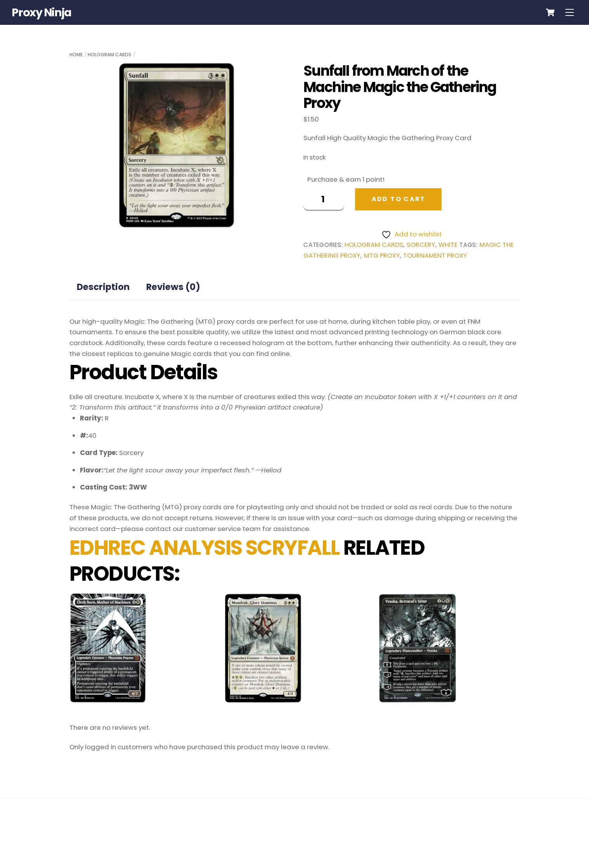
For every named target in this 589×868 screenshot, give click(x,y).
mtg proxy (382, 256)
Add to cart (398, 199)
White (448, 245)
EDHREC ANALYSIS (156, 548)
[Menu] (570, 12)
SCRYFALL (293, 548)
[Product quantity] (324, 199)
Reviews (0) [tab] (173, 287)
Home (76, 55)
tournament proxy (435, 256)
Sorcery (421, 245)
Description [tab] (103, 287)
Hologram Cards (109, 55)
